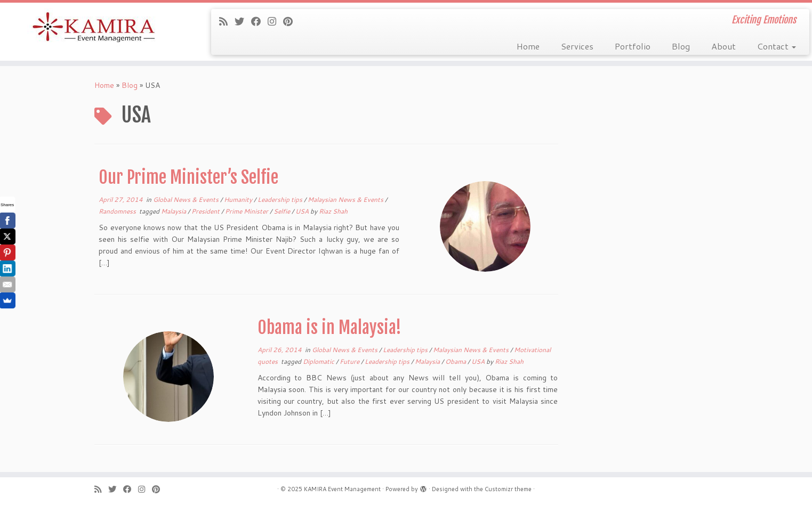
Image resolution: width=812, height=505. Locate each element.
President (206, 211)
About (723, 46)
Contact (777, 46)
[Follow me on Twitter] (243, 21)
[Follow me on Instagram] (275, 21)
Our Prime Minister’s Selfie (188, 177)
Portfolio (633, 46)
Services (577, 46)
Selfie (283, 211)
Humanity (239, 199)
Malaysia (174, 211)
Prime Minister (247, 211)
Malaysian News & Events (346, 199)
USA (303, 211)
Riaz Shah (333, 211)
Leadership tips (281, 199)
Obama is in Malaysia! (329, 328)
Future (350, 361)
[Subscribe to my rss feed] (227, 21)
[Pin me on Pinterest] (291, 21)
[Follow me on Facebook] (259, 21)
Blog (681, 46)
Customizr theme (508, 489)
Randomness (118, 211)
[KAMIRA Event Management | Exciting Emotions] (94, 28)
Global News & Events (187, 199)
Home (528, 46)
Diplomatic (319, 361)
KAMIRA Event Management (342, 489)
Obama (456, 361)
